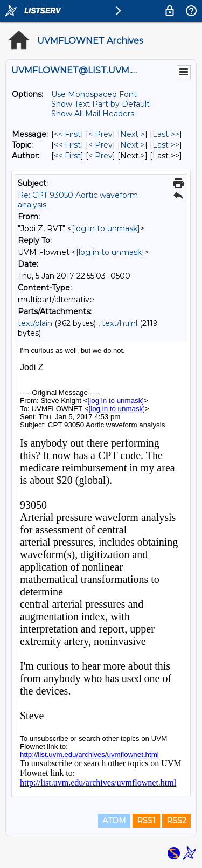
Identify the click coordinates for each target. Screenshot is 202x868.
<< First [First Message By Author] (67, 156)
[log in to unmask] (106, 228)
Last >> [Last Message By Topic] (166, 145)
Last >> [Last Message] (166, 134)
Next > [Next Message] (133, 134)
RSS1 (146, 821)
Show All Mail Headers (93, 114)
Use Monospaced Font (94, 94)
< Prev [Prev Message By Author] (100, 156)
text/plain (35, 323)
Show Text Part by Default (100, 104)
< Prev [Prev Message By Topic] (100, 145)
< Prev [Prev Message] (100, 134)
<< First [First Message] (67, 134)
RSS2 (176, 821)
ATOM (114, 821)
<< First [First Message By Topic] (67, 145)
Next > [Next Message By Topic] (133, 145)
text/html (120, 323)
